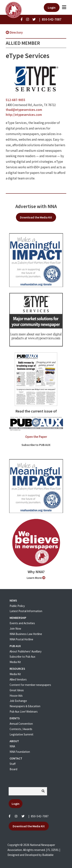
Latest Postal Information (26, 611)
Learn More (36, 578)
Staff (13, 764)
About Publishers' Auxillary (26, 651)
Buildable (48, 855)
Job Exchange (18, 701)
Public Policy (17, 606)
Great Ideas (17, 690)
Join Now (15, 629)
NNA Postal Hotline (21, 639)
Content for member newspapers (30, 685)
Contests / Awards (21, 729)
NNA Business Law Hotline (26, 634)
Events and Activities (22, 623)
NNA (12, 746)
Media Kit (15, 662)
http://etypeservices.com (24, 115)
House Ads (16, 696)
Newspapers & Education (25, 706)
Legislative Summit (22, 734)
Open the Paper (36, 437)
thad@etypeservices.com (24, 110)
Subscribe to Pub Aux (22, 657)
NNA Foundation (20, 752)
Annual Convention (21, 724)
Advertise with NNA (36, 206)
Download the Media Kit (36, 217)
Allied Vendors (18, 679)
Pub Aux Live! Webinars (24, 712)
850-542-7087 (40, 816)
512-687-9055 (16, 100)
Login (52, 7)
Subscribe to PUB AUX (36, 445)
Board (13, 769)
